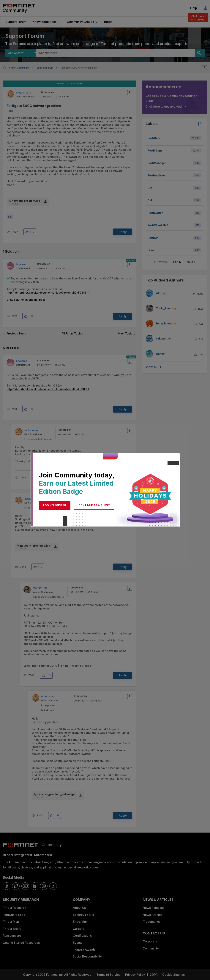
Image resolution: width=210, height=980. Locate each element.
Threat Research (14, 908)
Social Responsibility (87, 956)
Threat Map (11, 922)
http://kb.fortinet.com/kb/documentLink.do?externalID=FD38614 (48, 293)
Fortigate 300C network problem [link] (79, 68)
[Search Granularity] (21, 53)
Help (194, 8)
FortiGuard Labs (14, 915)
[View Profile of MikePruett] (40, 588)
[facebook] (7, 886)
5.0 (10, 217)
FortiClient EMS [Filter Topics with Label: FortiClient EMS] (158, 225)
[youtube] (25, 886)
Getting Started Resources (21, 943)
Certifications (82, 936)
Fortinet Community (19, 8)
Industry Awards (84, 950)
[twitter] (16, 886)
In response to (38, 439)
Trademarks (151, 922)
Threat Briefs (12, 929)
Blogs (108, 22)
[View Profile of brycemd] (22, 264)
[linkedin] (34, 886)
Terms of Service (108, 975)
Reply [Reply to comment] (123, 316)
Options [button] (207, 68)
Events (78, 943)
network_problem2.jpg (35, 546)
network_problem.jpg (26, 201)
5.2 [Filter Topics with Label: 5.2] (150, 188)
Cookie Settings (173, 975)
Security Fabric (83, 915)
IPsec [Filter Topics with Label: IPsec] (152, 250)
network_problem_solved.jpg (56, 794)
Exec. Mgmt (81, 922)
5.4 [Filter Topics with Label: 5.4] (150, 200)
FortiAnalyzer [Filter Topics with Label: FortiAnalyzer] (157, 175)
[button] (28, 232)
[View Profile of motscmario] (24, 92)
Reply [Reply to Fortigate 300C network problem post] (123, 232)
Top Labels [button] (200, 125)
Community (151, 948)
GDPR (154, 975)
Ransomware (12, 936)
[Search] (200, 53)
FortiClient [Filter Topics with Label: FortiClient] (155, 151)
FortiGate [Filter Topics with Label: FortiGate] (154, 138)
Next (190, 262)
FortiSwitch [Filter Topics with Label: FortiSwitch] (155, 213)
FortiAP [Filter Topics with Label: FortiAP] (153, 238)
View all (151, 367)
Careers (79, 929)
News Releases (154, 908)
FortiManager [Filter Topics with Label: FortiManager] (157, 163)
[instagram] (44, 886)
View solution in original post (26, 300)
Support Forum (16, 22)
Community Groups (80, 22)
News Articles (153, 915)
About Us (79, 908)
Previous (162, 262)
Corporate (150, 941)
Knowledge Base (45, 22)
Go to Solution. (74, 83)
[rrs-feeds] (53, 886)
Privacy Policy (135, 975)
